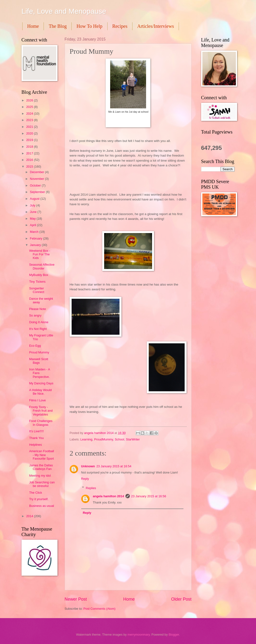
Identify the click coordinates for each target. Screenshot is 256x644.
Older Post (181, 599)
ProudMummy (104, 439)
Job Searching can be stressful (42, 484)
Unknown (88, 466)
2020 (30, 133)
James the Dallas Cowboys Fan (41, 467)
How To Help (89, 26)
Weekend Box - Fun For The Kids (40, 254)
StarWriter (133, 439)
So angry (35, 315)
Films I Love (37, 400)
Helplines (36, 445)
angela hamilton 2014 (108, 496)
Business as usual (42, 506)
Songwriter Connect (37, 290)
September (38, 192)
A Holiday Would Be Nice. (40, 392)
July (33, 205)
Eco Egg (35, 346)
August (35, 199)
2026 (30, 100)
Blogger (174, 635)
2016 (30, 160)
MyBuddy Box (39, 275)
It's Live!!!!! (37, 431)
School (119, 439)
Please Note (38, 309)
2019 (30, 140)
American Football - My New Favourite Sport (42, 455)
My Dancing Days (41, 383)
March (35, 232)
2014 (30, 516)
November (37, 179)
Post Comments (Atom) (99, 609)
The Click (36, 493)
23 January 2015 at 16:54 (114, 466)
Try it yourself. (39, 499)
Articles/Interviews (156, 26)
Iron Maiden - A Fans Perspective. (40, 373)
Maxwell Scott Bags (39, 361)
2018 (30, 147)
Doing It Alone (39, 322)
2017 (30, 153)
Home (33, 26)
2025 (30, 107)
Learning (86, 439)
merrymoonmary (139, 635)
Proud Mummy (39, 352)
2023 (30, 120)
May (33, 219)
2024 (30, 114)
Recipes (120, 26)
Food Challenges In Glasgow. (41, 423)
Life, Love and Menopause (64, 11)
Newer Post (76, 599)
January (36, 245)
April (33, 225)
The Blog (58, 26)
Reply (85, 479)
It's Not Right (38, 329)
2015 (30, 167)
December (37, 172)
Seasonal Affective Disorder (42, 266)
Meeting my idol (40, 476)
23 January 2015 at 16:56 (149, 496)
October (36, 185)
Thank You (37, 438)
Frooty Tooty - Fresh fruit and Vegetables (41, 411)
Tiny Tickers (37, 282)
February (37, 238)
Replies (91, 488)
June (34, 212)
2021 (30, 127)
